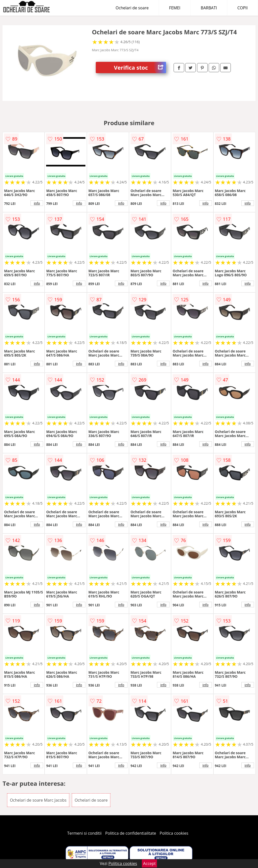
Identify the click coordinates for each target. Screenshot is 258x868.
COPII (243, 8)
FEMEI (175, 8)
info (37, 203)
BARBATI (209, 8)
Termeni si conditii (85, 833)
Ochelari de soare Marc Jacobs (38, 800)
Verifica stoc (140, 67)
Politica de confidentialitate (131, 833)
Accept (149, 863)
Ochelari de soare (132, 8)
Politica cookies (174, 833)
